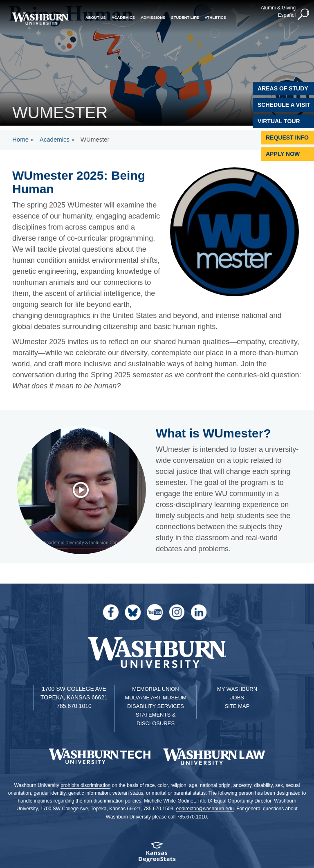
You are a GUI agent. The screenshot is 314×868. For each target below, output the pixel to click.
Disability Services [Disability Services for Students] (156, 706)
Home (20, 139)
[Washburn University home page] (40, 19)
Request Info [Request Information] (287, 138)
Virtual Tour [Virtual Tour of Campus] (279, 121)
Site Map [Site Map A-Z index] (237, 706)
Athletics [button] (215, 17)
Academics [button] (123, 17)
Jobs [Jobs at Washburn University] (237, 698)
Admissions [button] (153, 17)
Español (287, 15)
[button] (304, 15)
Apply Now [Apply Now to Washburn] (283, 154)
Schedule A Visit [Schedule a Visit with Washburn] (284, 105)
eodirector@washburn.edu (205, 809)
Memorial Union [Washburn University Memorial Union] (155, 689)
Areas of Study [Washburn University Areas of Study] (283, 88)
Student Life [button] (185, 17)
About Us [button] (96, 17)
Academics (55, 139)
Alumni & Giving (278, 8)
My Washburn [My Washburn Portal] (237, 689)
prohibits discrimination (85, 785)
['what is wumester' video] (85, 490)
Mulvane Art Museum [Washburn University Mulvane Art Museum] (156, 698)
